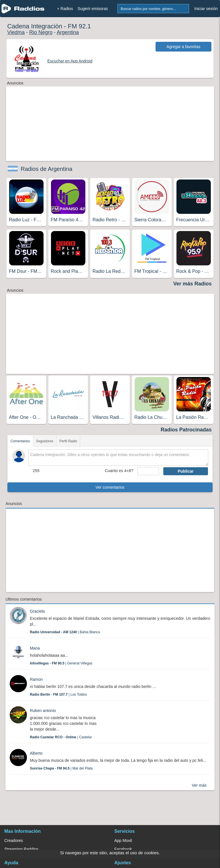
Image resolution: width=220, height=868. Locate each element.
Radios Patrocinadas (186, 430)
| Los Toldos (58, 695)
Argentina (68, 32)
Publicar (185, 471)
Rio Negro (41, 32)
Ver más (199, 785)
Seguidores (45, 441)
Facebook (123, 849)
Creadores (14, 841)
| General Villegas (61, 663)
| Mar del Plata (61, 768)
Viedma (16, 32)
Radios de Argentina (46, 169)
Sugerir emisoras (93, 9)
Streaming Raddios (21, 849)
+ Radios (65, 9)
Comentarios (20, 441)
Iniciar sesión (206, 9)
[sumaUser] (148, 471)
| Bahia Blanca (65, 632)
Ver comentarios (110, 487)
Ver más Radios (192, 284)
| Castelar (61, 737)
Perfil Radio (68, 441)
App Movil (123, 841)
